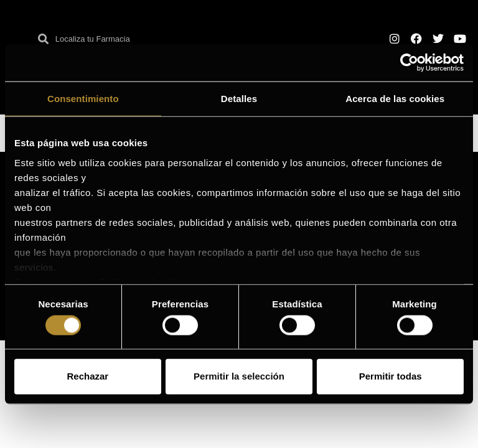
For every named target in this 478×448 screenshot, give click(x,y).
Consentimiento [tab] (83, 99)
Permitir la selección (239, 376)
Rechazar (87, 376)
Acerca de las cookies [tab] (395, 99)
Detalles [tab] (239, 99)
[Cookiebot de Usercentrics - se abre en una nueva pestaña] (409, 63)
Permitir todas (391, 376)
